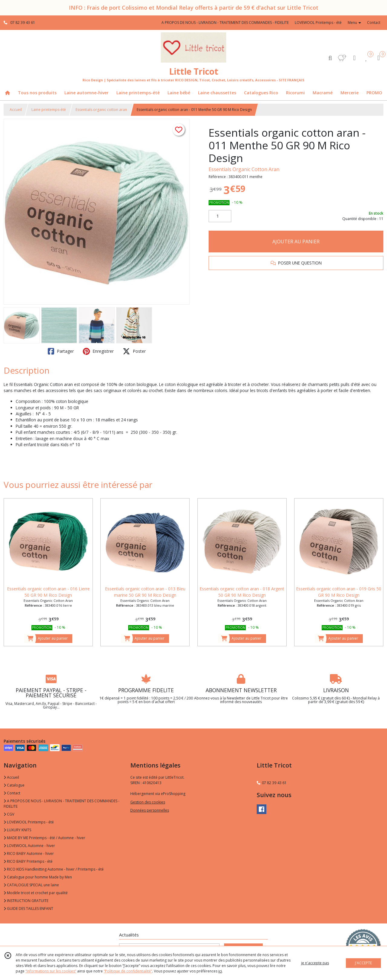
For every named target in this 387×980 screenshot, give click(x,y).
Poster (134, 351)
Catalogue (14, 785)
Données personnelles (150, 810)
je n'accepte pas (315, 963)
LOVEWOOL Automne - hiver (29, 846)
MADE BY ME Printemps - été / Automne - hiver (44, 838)
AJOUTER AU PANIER (296, 242)
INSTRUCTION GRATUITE (26, 901)
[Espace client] (354, 58)
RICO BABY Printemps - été (28, 861)
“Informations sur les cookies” (51, 971)
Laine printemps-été (49, 110)
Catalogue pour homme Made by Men (38, 877)
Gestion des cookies (148, 802)
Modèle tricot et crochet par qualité (36, 893)
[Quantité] (220, 216)
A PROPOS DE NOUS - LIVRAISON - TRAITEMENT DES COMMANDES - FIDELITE (62, 804)
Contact (374, 23)
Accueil (16, 110)
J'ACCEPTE (363, 963)
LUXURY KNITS (17, 830)
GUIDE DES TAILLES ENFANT (28, 909)
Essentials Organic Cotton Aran (244, 169)
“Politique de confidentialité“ (128, 971)
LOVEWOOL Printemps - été (29, 822)
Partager (61, 351)
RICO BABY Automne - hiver (29, 853)
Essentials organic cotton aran (101, 110)
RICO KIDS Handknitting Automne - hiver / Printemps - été (54, 869)
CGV (9, 814)
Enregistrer (98, 351)
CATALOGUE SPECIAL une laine (31, 885)
